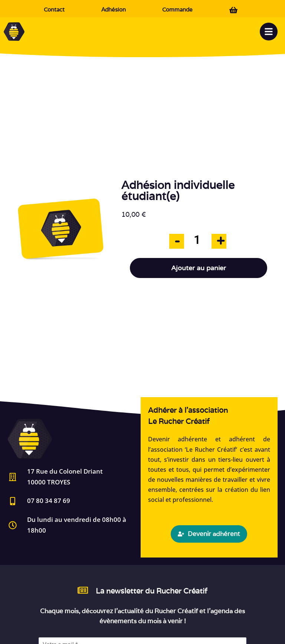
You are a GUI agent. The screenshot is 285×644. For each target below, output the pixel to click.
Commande (177, 9)
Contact (54, 9)
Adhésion (114, 9)
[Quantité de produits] (197, 240)
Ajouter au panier (199, 268)
